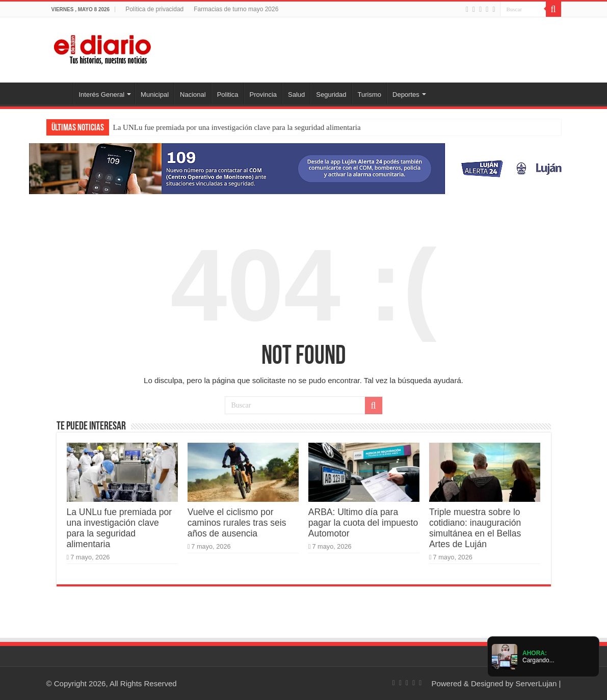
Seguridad (331, 95)
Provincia (263, 95)
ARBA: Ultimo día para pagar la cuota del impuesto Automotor (363, 523)
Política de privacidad (154, 9)
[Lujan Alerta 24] (304, 168)
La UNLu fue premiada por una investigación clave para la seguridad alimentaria (237, 127)
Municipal (155, 95)
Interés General (102, 95)
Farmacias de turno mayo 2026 (236, 9)
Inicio (60, 93)
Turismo (370, 95)
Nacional (193, 95)
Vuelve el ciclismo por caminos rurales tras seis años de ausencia (237, 523)
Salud (296, 95)
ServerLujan (536, 683)
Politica (228, 95)
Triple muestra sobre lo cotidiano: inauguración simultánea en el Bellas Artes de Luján (475, 528)
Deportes (406, 95)
